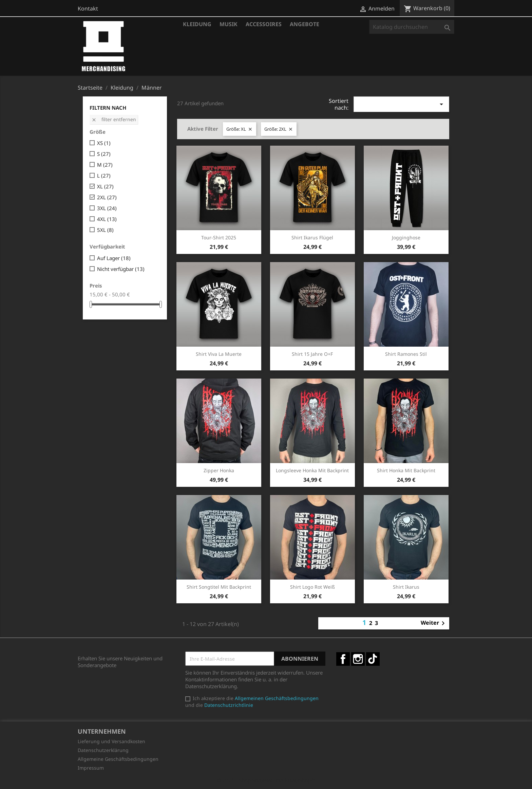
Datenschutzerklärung (103, 750)
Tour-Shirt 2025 (219, 237)
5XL (105, 230)
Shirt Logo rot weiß (312, 587)
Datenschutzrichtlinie (229, 705)
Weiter (434, 623)
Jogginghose (406, 237)
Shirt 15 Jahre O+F (312, 354)
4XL (107, 219)
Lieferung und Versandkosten (111, 741)
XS (104, 143)
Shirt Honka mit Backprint (406, 470)
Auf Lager (114, 258)
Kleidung (197, 24)
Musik (229, 24)
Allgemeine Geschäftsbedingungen (118, 759)
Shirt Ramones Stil (406, 354)
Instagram (358, 659)
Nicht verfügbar (121, 269)
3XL (107, 208)
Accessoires (264, 24)
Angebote (305, 24)
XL (105, 186)
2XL (107, 197)
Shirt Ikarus (406, 587)
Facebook (343, 659)
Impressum (91, 768)
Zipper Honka (219, 470)
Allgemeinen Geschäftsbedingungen (277, 698)
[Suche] (412, 27)
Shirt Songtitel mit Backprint (219, 587)
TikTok (373, 659)
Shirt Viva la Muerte (219, 354)
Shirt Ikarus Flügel (312, 237)
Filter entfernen (114, 119)
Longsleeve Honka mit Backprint (312, 470)
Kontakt (88, 8)
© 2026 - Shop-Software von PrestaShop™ (266, 780)
